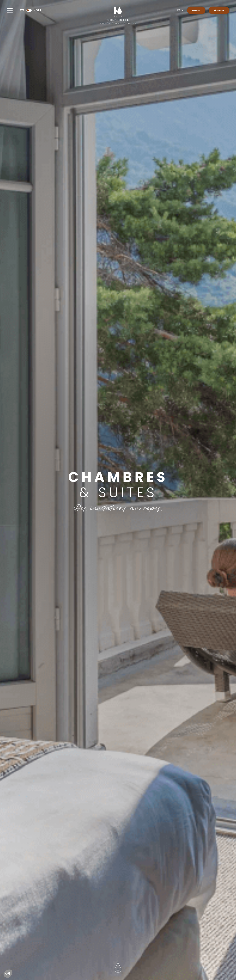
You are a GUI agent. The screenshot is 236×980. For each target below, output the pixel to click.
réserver (219, 11)
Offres (196, 11)
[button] (180, 10)
